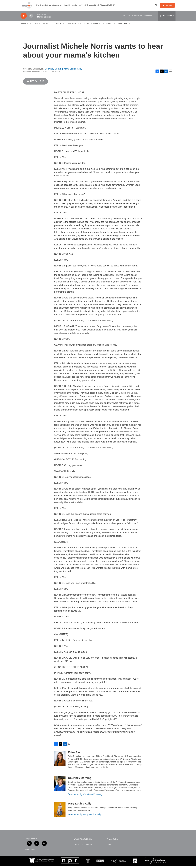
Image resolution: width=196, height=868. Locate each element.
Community (73, 26)
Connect (108, 26)
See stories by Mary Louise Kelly (85, 817)
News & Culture (29, 26)
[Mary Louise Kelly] (60, 812)
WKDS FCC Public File (83, 847)
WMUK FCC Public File (83, 842)
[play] (24, 18)
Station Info (91, 26)
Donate (169, 7)
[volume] (31, 18)
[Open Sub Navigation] (40, 26)
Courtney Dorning (54, 71)
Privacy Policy (112, 842)
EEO (109, 847)
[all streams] (167, 18)
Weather (123, 26)
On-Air (58, 26)
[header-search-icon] (157, 7)
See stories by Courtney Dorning (85, 797)
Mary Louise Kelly (73, 71)
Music (46, 26)
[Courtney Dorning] (60, 786)
